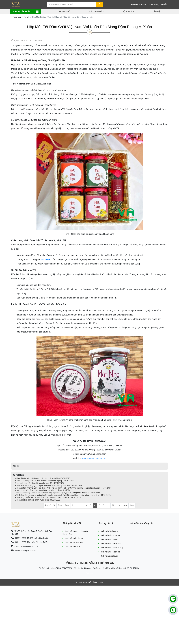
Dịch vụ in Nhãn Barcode (111, 544)
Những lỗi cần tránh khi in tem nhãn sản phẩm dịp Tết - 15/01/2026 (42, 478)
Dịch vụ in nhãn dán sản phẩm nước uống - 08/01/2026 (37, 500)
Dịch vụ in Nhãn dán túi (110, 552)
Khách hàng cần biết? (158, 4)
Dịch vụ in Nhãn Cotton (110, 535)
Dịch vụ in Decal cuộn (109, 556)
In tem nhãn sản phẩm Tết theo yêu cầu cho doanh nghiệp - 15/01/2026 (44, 481)
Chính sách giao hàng (74, 538)
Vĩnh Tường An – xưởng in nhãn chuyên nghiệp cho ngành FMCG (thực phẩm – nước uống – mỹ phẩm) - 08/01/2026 (63, 495)
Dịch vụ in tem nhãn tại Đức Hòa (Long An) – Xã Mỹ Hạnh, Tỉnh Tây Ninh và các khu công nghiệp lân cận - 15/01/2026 (63, 488)
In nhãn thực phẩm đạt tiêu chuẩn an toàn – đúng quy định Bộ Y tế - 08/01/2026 (48, 497)
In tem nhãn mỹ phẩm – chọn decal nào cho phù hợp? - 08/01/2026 (43, 490)
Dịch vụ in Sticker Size (110, 531)
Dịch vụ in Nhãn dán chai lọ (112, 548)
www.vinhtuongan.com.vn (94, 458)
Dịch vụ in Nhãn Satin (110, 539)
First (60, 505)
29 (119, 505)
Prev (67, 505)
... (82, 505)
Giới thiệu (134, 4)
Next (125, 505)
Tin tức (144, 4)
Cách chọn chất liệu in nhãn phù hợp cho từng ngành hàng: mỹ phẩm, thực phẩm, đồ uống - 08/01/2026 (57, 493)
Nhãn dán (46, 259)
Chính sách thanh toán (74, 542)
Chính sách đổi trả (72, 546)
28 (113, 505)
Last (132, 505)
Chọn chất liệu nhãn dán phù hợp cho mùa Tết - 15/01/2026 (39, 483)
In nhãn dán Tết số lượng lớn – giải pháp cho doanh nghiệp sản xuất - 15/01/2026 (48, 486)
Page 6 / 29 (50, 505)
